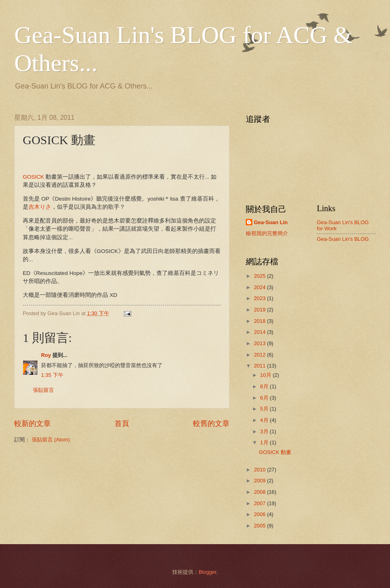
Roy (46, 355)
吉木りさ (40, 207)
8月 (265, 386)
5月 (265, 409)
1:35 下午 (52, 375)
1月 (265, 442)
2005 (260, 526)
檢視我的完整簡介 (267, 233)
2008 (260, 492)
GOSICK (34, 177)
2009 (260, 481)
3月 (265, 431)
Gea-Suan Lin (271, 222)
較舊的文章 (211, 424)
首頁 (122, 424)
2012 (260, 355)
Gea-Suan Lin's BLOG (343, 239)
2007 (260, 503)
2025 (260, 276)
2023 (260, 298)
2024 (260, 287)
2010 (260, 470)
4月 (265, 420)
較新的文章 (32, 424)
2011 (260, 366)
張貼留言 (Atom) (51, 440)
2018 (260, 321)
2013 (260, 343)
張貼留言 (43, 390)
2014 (260, 332)
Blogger (208, 572)
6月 (265, 398)
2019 (260, 310)
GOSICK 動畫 (275, 452)
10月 (266, 375)
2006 (260, 514)
